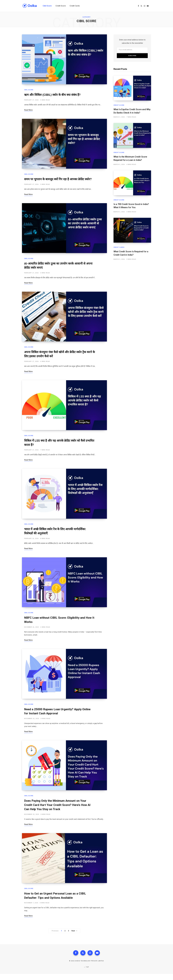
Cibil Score (29, 90)
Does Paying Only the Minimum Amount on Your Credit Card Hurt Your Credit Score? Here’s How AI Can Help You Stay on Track (58, 810)
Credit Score (119, 105)
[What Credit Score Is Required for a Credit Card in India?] (132, 230)
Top (86, 973)
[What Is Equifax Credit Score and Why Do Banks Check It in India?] (132, 88)
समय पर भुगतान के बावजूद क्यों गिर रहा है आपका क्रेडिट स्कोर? (59, 180)
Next (74, 937)
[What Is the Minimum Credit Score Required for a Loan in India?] (132, 135)
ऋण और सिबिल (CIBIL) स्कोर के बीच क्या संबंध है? (53, 95)
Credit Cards (119, 247)
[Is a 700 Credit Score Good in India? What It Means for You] (132, 183)
